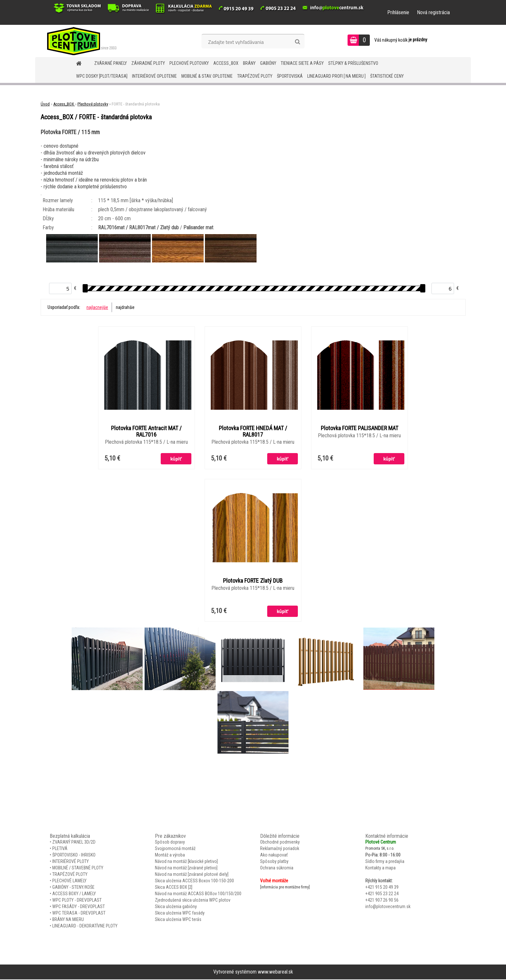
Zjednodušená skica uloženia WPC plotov (193, 901)
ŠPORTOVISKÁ (290, 76)
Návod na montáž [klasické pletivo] (186, 862)
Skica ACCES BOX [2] (174, 888)
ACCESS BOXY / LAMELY (74, 894)
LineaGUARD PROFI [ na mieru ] (336, 76)
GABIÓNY (268, 63)
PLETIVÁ (60, 849)
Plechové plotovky (189, 63)
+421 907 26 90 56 (382, 901)
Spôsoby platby (274, 862)
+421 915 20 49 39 (382, 888)
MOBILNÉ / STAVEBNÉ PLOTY (78, 868)
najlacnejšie (97, 307)
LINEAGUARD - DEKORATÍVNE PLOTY (85, 926)
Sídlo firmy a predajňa (385, 862)
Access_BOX (226, 63)
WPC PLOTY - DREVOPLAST (77, 901)
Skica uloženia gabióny (176, 907)
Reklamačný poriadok (280, 849)
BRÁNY (249, 63)
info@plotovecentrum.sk (388, 907)
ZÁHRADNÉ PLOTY (148, 63)
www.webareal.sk (275, 972)
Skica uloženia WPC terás (178, 920)
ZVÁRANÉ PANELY (111, 63)
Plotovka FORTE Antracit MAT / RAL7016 (146, 431)
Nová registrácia (433, 12)
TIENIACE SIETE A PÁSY (302, 63)
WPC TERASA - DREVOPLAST (79, 914)
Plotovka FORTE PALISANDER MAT (359, 428)
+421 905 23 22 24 (382, 894)
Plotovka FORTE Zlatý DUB (253, 581)
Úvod (45, 104)
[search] (297, 42)
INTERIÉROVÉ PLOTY (71, 862)
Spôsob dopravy (170, 843)
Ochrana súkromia (277, 868)
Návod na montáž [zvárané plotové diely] (192, 875)
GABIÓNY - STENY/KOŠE (73, 888)
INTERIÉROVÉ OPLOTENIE (154, 76)
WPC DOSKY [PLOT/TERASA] (102, 76)
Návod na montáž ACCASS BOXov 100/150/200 (198, 894)
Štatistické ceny (387, 76)
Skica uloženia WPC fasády (180, 914)
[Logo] (80, 41)
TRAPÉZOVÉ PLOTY (255, 76)
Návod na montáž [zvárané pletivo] (186, 868)
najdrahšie (125, 307)
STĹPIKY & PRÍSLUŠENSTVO (353, 63)
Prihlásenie (398, 12)
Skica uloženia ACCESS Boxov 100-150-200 (194, 881)
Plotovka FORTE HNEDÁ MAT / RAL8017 (253, 431)
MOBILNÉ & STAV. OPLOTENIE (207, 76)
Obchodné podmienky (280, 843)
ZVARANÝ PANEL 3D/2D (74, 843)
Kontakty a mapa (380, 868)
